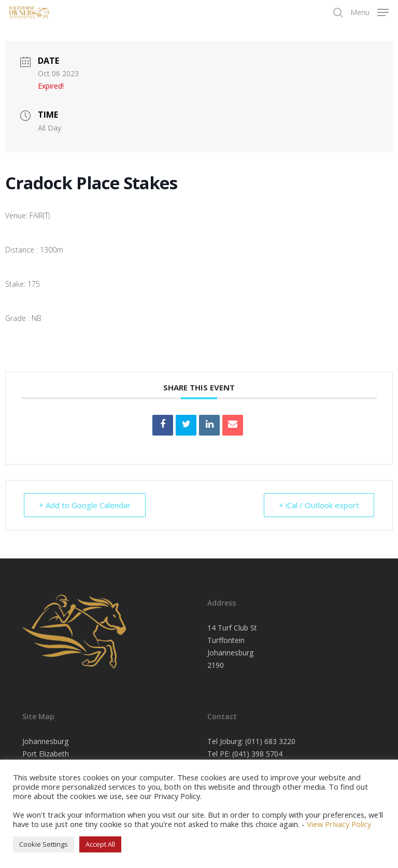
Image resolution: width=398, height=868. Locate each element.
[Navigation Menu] (369, 11)
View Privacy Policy (339, 824)
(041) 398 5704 (257, 754)
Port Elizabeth (46, 754)
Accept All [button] (100, 844)
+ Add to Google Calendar (85, 505)
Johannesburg (45, 741)
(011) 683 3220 (270, 741)
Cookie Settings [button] (44, 844)
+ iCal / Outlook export (319, 505)
